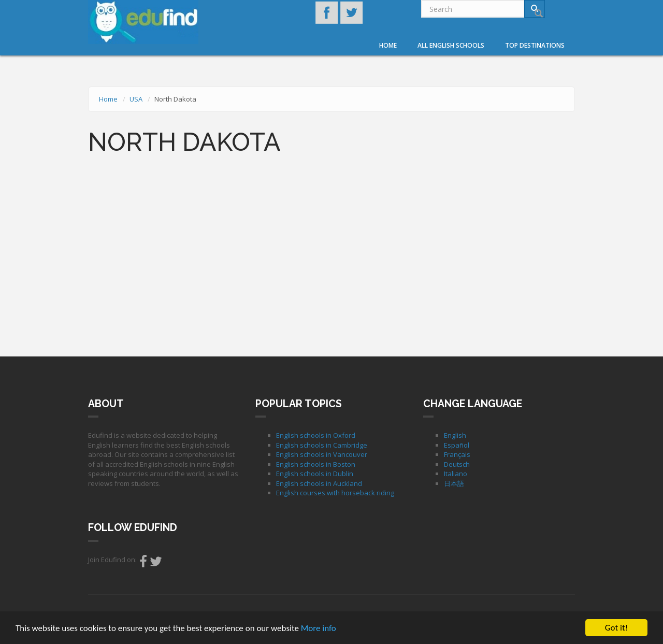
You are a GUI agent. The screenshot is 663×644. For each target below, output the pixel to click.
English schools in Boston (316, 464)
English (455, 435)
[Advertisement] (331, 255)
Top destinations (535, 45)
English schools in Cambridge (322, 445)
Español (457, 445)
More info (319, 629)
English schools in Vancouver (322, 454)
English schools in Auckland (319, 483)
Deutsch (457, 464)
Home (388, 45)
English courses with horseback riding (335, 493)
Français (457, 454)
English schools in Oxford (316, 435)
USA (136, 99)
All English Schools (451, 45)
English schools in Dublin (315, 474)
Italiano (456, 474)
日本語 (454, 483)
